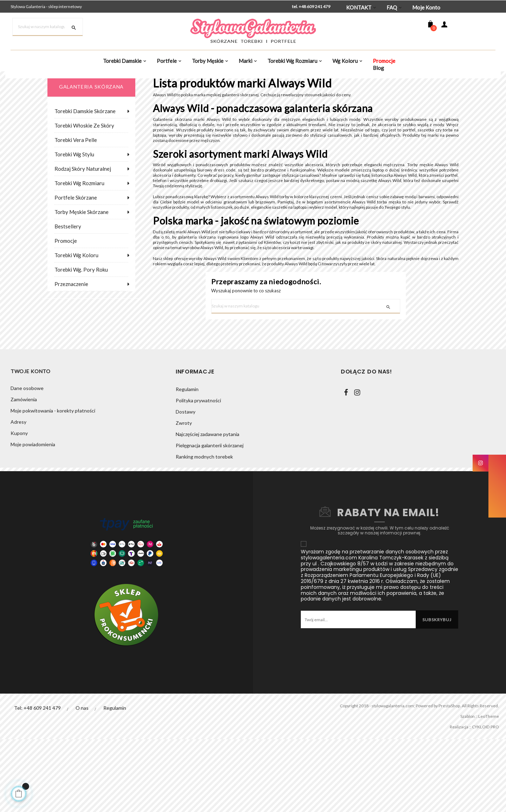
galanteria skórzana (91, 122)
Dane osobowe (27, 462)
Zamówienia (24, 473)
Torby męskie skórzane (82, 248)
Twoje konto (31, 444)
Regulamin (187, 462)
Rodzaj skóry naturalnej (83, 204)
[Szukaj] (48, 27)
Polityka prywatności (198, 473)
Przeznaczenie (71, 320)
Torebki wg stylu (74, 190)
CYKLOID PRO (482, 800)
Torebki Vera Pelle (76, 176)
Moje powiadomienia (33, 518)
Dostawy (186, 484)
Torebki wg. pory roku (81, 305)
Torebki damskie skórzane (85, 147)
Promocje (66, 277)
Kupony (19, 507)
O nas (82, 781)
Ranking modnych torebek (204, 529)
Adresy (18, 496)
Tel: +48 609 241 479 (37, 781)
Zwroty (184, 496)
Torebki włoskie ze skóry (84, 161)
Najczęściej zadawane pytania (207, 507)
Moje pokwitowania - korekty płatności (53, 484)
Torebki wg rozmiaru (79, 219)
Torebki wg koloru (76, 291)
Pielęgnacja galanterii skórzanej (210, 518)
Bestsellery (68, 262)
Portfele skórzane (76, 233)
